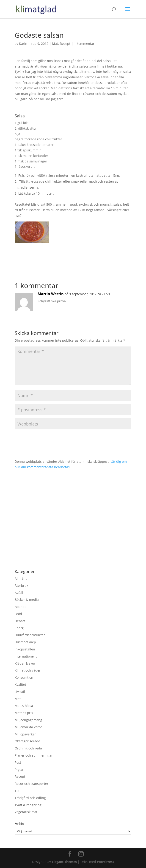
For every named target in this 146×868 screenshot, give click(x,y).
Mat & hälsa (24, 706)
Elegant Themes (64, 862)
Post (18, 762)
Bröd (18, 614)
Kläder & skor (25, 663)
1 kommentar (84, 44)
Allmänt (21, 578)
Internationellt (26, 656)
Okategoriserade (27, 741)
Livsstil (20, 692)
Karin (23, 44)
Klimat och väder (28, 670)
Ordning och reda (28, 748)
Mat (55, 44)
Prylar (19, 770)
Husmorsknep (25, 642)
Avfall (19, 593)
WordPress (106, 862)
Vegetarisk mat (26, 812)
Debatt (20, 621)
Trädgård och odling (30, 798)
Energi (20, 628)
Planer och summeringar (34, 755)
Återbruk (21, 586)
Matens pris (24, 713)
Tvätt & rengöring (28, 805)
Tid (17, 791)
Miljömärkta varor (28, 727)
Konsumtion (24, 677)
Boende (21, 607)
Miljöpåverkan (26, 734)
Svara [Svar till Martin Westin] (120, 312)
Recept (65, 44)
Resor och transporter (32, 784)
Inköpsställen (25, 649)
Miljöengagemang (28, 720)
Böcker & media (27, 600)
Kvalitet (20, 685)
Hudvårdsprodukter (30, 635)
